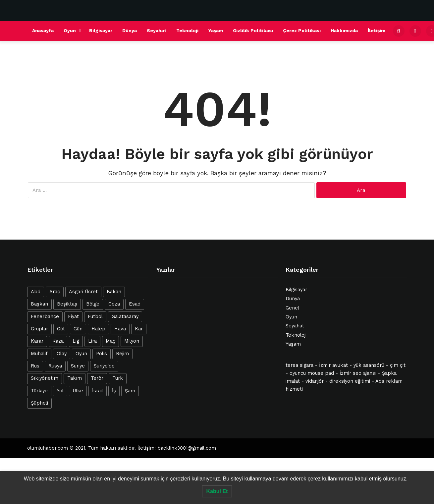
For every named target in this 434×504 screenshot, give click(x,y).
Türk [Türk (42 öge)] (118, 378)
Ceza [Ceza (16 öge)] (114, 304)
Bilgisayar (101, 30)
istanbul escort (303, 462)
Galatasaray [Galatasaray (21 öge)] (125, 317)
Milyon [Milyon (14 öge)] (132, 341)
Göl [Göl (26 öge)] (61, 329)
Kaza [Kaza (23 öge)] (58, 341)
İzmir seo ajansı (358, 373)
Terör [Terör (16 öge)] (97, 378)
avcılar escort (133, 462)
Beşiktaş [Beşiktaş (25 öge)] (67, 304)
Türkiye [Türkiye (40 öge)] (39, 391)
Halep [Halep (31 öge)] (98, 329)
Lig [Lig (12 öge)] (76, 341)
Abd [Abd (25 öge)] (36, 292)
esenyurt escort (171, 462)
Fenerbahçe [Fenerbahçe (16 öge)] (45, 317)
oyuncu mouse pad (312, 373)
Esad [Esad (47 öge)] (135, 304)
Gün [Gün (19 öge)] (78, 329)
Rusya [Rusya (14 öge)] (55, 366)
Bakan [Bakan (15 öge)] (114, 292)
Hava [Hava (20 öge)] (120, 329)
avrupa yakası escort (61, 462)
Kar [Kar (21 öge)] (139, 329)
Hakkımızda (344, 30)
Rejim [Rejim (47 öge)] (122, 354)
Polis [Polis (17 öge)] (102, 354)
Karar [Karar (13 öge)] (37, 341)
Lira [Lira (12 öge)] (92, 341)
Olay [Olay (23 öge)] (62, 354)
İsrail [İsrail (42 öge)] (98, 391)
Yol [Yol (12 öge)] (60, 391)
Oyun (70, 30)
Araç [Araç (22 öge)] (55, 292)
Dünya (130, 30)
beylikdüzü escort (213, 462)
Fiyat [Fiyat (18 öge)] (73, 317)
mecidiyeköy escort (260, 462)
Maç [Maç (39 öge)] (110, 341)
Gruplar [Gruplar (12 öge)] (39, 329)
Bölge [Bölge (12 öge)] (93, 304)
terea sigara (299, 365)
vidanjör (315, 381)
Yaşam (216, 30)
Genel (292, 308)
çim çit (398, 365)
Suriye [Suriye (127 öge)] (78, 366)
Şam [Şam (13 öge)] (130, 391)
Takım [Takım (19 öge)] (75, 378)
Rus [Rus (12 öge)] (35, 366)
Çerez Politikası (302, 30)
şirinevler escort (342, 462)
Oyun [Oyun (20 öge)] (81, 354)
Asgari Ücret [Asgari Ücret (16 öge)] (83, 292)
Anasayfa (43, 30)
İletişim (377, 30)
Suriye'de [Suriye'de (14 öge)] (104, 366)
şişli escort (102, 462)
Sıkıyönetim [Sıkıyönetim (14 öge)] (45, 378)
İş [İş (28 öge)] (114, 391)
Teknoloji (187, 30)
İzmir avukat (333, 365)
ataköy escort (116, 469)
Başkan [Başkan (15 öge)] (39, 304)
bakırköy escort (230, 469)
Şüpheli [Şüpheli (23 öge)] (39, 403)
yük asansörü (369, 365)
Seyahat (157, 30)
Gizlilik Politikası (253, 30)
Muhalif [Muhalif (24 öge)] (39, 354)
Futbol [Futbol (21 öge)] (95, 317)
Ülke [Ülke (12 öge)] (78, 391)
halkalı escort (17, 462)
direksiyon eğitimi (350, 381)
